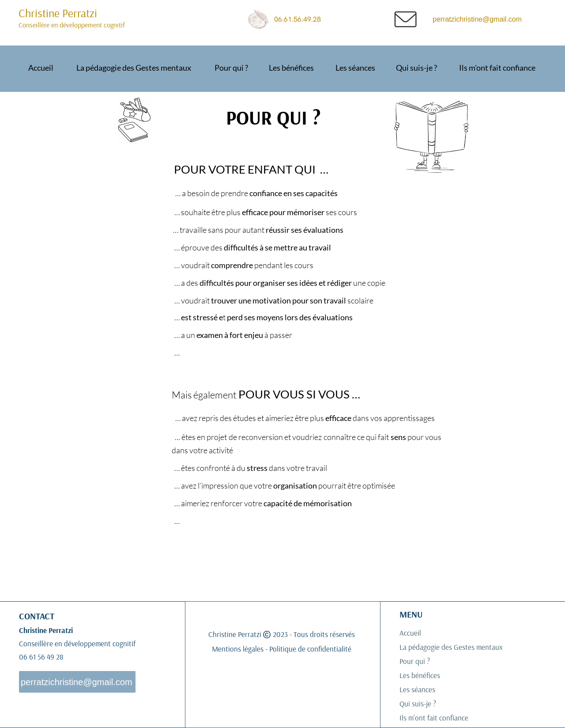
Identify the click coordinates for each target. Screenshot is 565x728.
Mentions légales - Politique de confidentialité (282, 649)
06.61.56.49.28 (301, 19)
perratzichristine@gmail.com (477, 19)
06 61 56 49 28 (42, 657)
